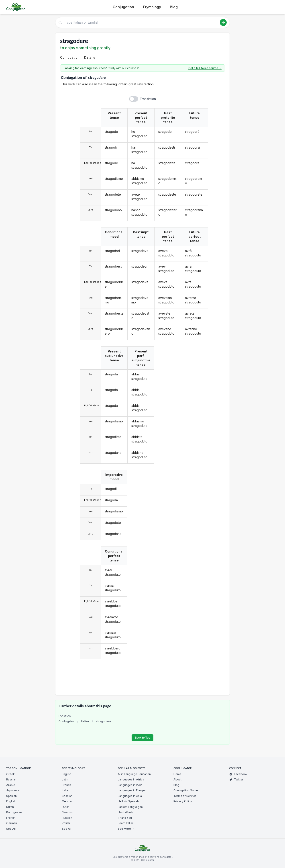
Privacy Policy (183, 801)
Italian (85, 721)
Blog (174, 7)
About (177, 779)
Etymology (152, 7)
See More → (126, 829)
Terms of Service (185, 796)
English (11, 801)
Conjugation (123, 7)
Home (177, 774)
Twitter (236, 779)
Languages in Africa (131, 779)
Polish (66, 823)
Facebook (238, 774)
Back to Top (142, 738)
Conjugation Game (186, 790)
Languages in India (130, 785)
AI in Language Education (134, 774)
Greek (10, 774)
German (12, 823)
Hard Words (126, 812)
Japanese (13, 790)
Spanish (11, 796)
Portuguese (14, 812)
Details (90, 57)
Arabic (11, 785)
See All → (13, 829)
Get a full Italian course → (205, 68)
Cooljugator (66, 721)
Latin (65, 779)
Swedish (68, 812)
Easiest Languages (130, 807)
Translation (148, 99)
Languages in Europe (132, 790)
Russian (11, 779)
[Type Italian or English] (142, 23)
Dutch (10, 807)
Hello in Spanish (128, 801)
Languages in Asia (130, 796)
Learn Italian (126, 823)
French (11, 818)
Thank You (125, 818)
